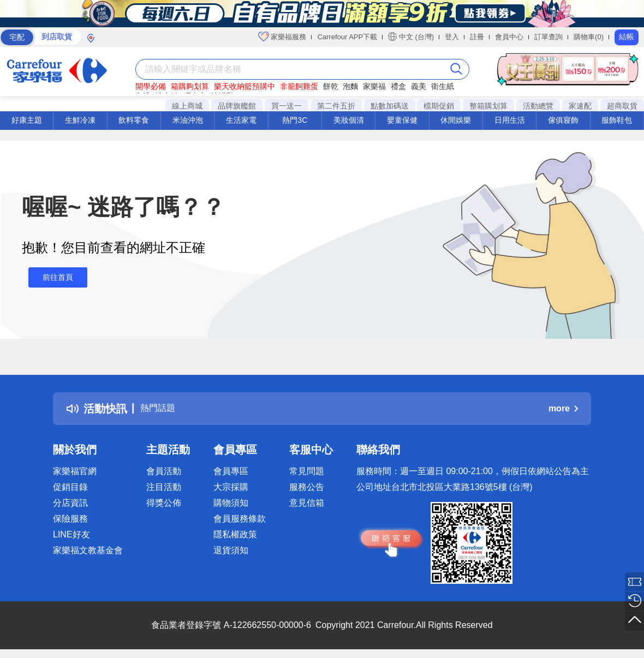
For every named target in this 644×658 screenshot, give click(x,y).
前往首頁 (51, 277)
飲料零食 (134, 120)
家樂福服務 (282, 37)
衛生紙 (443, 86)
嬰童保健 (402, 120)
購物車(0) (589, 37)
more (563, 408)
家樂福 (374, 86)
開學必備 (151, 86)
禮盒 (398, 86)
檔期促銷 (439, 106)
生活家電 (241, 120)
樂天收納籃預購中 (245, 86)
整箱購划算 (488, 106)
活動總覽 (538, 106)
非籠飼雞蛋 (299, 86)
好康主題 (27, 120)
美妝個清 (349, 120)
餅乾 (331, 86)
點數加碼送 (390, 106)
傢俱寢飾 (563, 120)
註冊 (477, 37)
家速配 (580, 106)
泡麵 (350, 86)
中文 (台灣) (411, 37)
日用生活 (510, 120)
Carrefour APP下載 (347, 37)
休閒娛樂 (456, 120)
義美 (419, 86)
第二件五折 (336, 106)
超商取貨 (622, 106)
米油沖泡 (188, 120)
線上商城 (187, 106)
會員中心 (509, 37)
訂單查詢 (548, 37)
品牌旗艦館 (237, 106)
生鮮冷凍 (80, 120)
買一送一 (287, 106)
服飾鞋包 (617, 120)
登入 (452, 37)
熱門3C (295, 120)
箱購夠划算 (190, 86)
